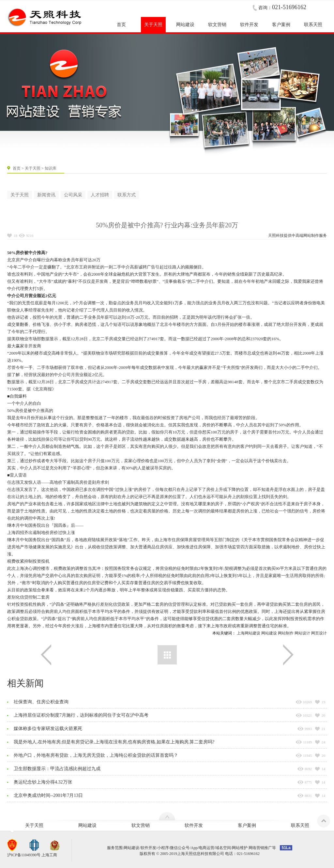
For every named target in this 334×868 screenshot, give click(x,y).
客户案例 (247, 825)
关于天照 (33, 168)
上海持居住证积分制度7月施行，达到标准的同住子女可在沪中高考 (81, 715)
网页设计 (319, 633)
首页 (17, 168)
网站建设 (269, 633)
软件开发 (194, 825)
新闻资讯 (46, 195)
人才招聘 (100, 195)
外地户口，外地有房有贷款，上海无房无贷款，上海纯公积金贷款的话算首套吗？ (96, 755)
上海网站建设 (249, 633)
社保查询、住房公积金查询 (41, 702)
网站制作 (311, 236)
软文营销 (141, 825)
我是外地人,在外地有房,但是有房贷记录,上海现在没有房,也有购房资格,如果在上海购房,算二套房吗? (114, 742)
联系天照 (300, 825)
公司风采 (73, 195)
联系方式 (127, 195)
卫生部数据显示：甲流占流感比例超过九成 (57, 769)
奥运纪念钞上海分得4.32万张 (43, 782)
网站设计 (302, 633)
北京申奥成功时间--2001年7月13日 (48, 795)
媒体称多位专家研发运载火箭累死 (48, 729)
